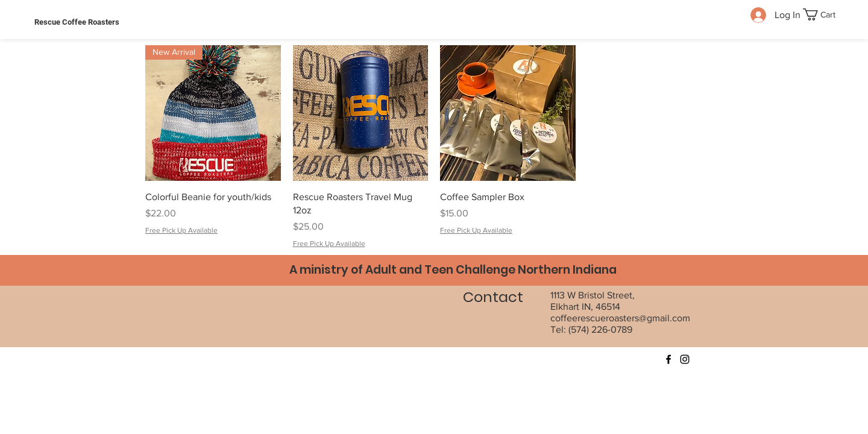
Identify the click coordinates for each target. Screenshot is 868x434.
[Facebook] (668, 359)
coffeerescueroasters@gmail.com (620, 318)
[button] (825, 14)
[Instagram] (685, 359)
